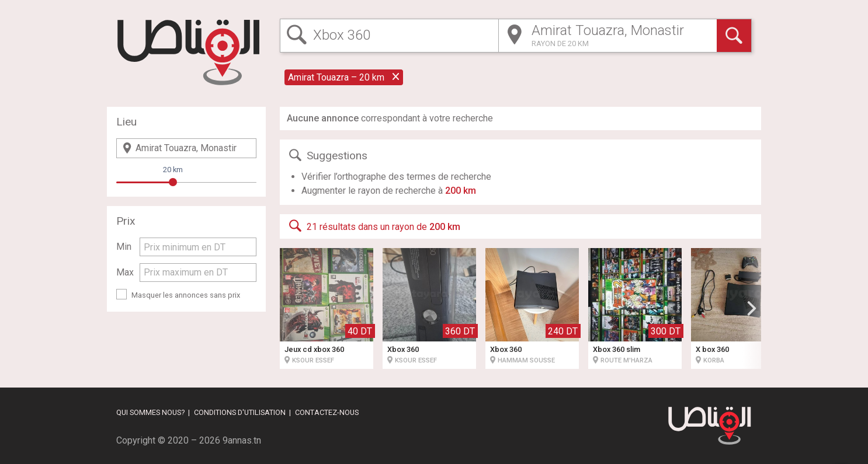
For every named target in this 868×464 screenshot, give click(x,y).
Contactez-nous (327, 412)
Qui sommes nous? (150, 412)
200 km (461, 191)
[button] (752, 308)
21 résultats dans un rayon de (374, 226)
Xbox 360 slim (617, 349)
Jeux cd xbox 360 (314, 349)
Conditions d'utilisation (240, 412)
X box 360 (712, 349)
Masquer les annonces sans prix (186, 295)
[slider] (173, 182)
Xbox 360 (403, 349)
